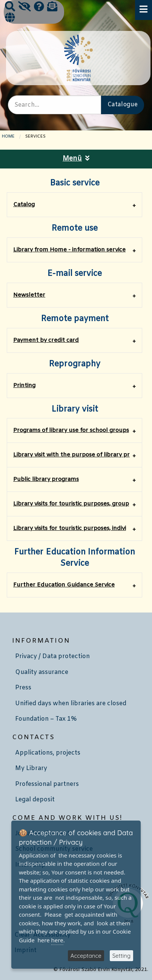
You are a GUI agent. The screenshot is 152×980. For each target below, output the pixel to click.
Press (23, 688)
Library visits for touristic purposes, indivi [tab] (70, 528)
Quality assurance (42, 672)
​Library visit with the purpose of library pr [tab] (71, 455)
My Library (31, 768)
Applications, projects (48, 753)
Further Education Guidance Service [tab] (64, 585)
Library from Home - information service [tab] (69, 250)
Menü (76, 159)
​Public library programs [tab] (46, 479)
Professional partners (47, 784)
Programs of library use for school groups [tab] (71, 430)
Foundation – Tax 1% (46, 719)
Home (8, 136)
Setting (121, 956)
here (57, 940)
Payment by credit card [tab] (46, 340)
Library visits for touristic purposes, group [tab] (71, 504)
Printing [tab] (24, 386)
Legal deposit (35, 800)
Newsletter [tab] (29, 295)
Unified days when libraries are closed (71, 704)
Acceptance (86, 956)
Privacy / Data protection (52, 656)
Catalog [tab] (24, 205)
